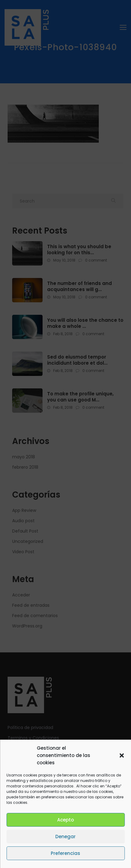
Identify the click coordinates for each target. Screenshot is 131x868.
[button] (122, 755)
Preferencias (65, 853)
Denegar (65, 837)
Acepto (65, 820)
